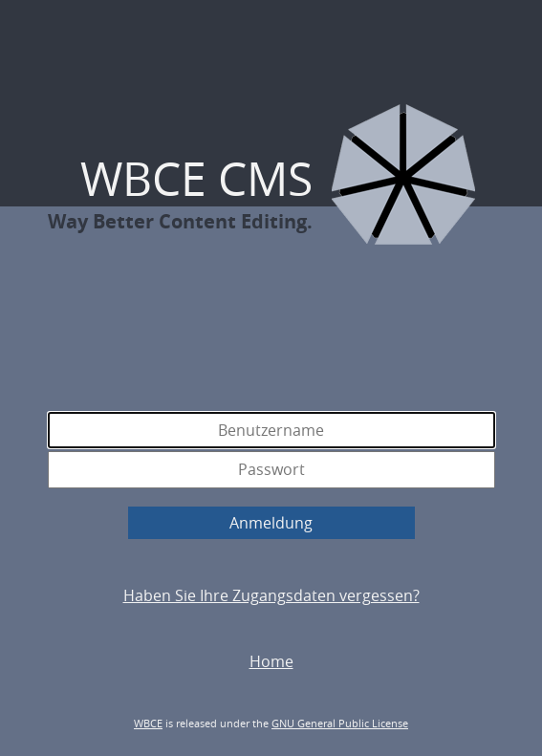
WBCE (148, 723)
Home (271, 661)
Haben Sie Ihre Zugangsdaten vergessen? (271, 595)
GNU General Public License (340, 723)
